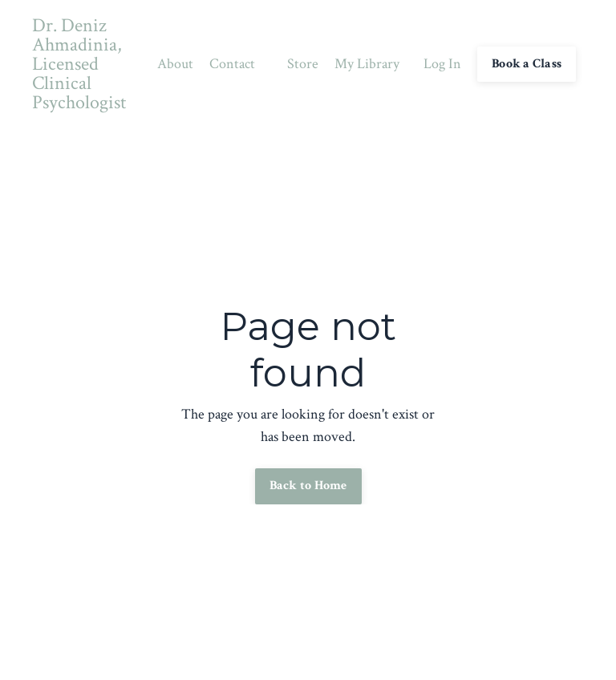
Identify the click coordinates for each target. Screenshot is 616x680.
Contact (232, 64)
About (175, 64)
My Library (367, 64)
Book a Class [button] (527, 64)
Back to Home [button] (308, 486)
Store (303, 64)
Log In (442, 64)
